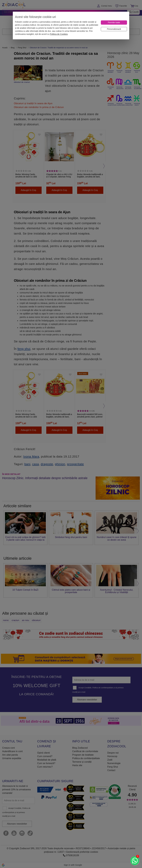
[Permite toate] (114, 23)
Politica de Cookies (59, 34)
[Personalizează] (114, 29)
